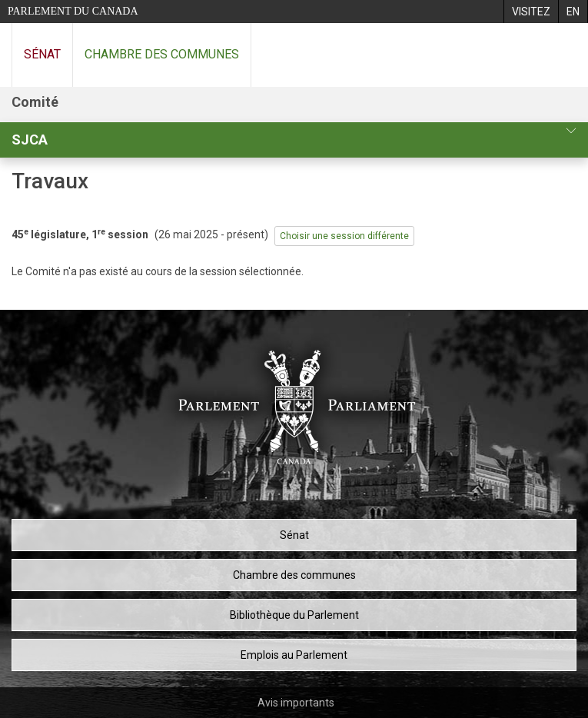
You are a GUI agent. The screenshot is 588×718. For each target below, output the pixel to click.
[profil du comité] (571, 131)
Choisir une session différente (344, 236)
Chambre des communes (162, 54)
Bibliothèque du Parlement (294, 615)
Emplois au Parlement (294, 655)
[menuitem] (531, 12)
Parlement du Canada (73, 11)
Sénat (42, 54)
